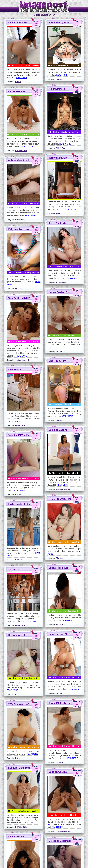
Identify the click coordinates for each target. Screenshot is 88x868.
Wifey (58, 690)
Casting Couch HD (22, 703)
